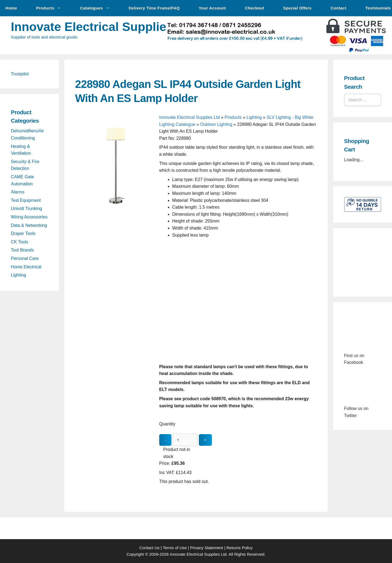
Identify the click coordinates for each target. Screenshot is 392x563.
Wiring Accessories (29, 217)
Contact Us (149, 548)
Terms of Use (175, 548)
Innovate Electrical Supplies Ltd (103, 27)
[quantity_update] (185, 440)
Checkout (255, 8)
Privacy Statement (207, 548)
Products (51, 8)
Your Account (212, 8)
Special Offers (297, 8)
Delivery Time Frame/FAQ (154, 8)
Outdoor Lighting (216, 124)
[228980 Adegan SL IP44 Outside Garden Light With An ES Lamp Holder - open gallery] (116, 205)
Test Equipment (26, 200)
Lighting (254, 117)
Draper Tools (23, 233)
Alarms (18, 192)
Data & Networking (29, 225)
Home (11, 8)
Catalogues (98, 8)
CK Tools (20, 242)
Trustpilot (20, 74)
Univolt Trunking (26, 209)
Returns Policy (240, 548)
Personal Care (25, 258)
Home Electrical (26, 267)
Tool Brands (22, 250)
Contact (339, 8)
